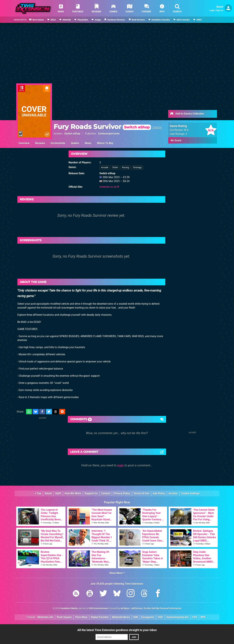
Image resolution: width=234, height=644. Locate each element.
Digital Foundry (100, 617)
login (120, 465)
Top (38, 493)
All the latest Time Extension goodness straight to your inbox (117, 630)
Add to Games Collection (187, 114)
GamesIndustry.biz (178, 617)
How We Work (73, 493)
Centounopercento (109, 134)
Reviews (40, 143)
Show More (117, 573)
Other (115, 167)
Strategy (137, 167)
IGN (136, 617)
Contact (106, 493)
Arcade (105, 167)
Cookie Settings (190, 493)
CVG (195, 617)
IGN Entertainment (99, 608)
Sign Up (220, 10)
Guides (75, 143)
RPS (203, 617)
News (88, 143)
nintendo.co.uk (109, 187)
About (48, 493)
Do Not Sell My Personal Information (163, 608)
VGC (160, 617)
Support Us (91, 493)
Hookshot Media (69, 608)
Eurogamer (148, 617)
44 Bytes (125, 608)
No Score (176, 140)
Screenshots (58, 143)
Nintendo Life (45, 617)
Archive (173, 493)
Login (212, 10)
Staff (58, 493)
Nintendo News (121, 617)
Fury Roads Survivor (102, 127)
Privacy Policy (122, 493)
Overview (24, 143)
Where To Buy (105, 143)
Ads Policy (159, 493)
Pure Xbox (81, 617)
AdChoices (137, 608)
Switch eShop (72, 134)
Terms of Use (141, 493)
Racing (126, 167)
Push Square (64, 617)
